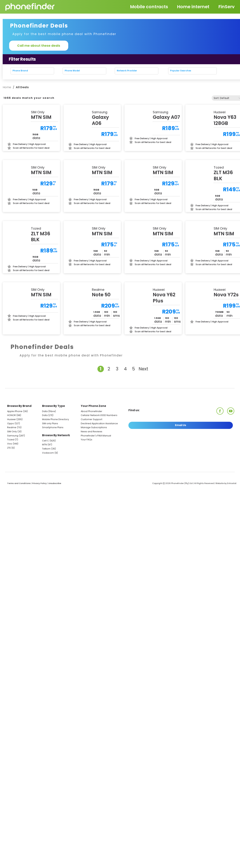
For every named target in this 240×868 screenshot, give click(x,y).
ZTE (9, 459)
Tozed (11, 451)
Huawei (11, 430)
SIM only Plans (50, 434)
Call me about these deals (39, 46)
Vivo (10, 455)
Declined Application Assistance (99, 434)
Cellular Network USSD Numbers (99, 426)
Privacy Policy (39, 494)
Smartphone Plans (53, 438)
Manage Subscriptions (94, 438)
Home (7, 87)
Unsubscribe (55, 494)
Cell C (45, 452)
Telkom (46, 460)
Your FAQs (87, 451)
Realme (12, 438)
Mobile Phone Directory (56, 430)
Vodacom (48, 464)
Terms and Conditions (19, 494)
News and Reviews (92, 443)
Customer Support (92, 430)
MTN (45, 456)
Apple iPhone (15, 422)
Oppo (11, 434)
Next (143, 380)
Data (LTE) (48, 426)
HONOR (11, 426)
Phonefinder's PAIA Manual (96, 447)
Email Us (181, 436)
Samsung (13, 447)
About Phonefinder (92, 422)
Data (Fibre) (49, 422)
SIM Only (12, 443)
